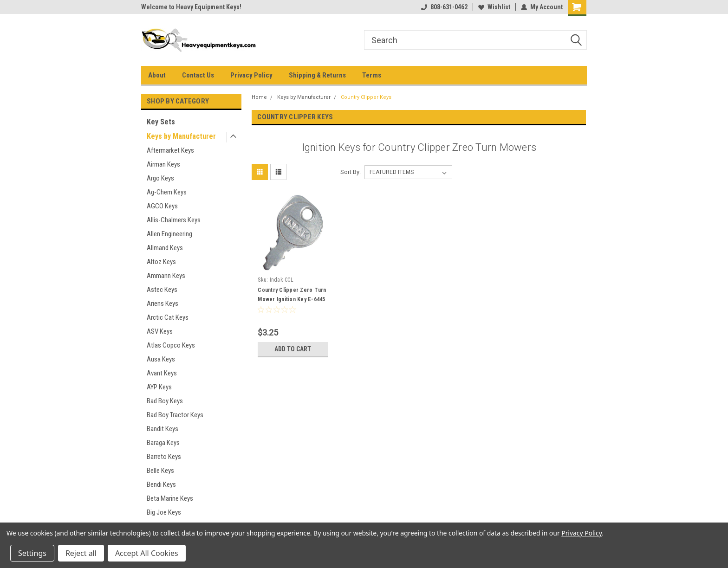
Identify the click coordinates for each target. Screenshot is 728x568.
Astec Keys (162, 290)
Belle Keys (160, 471)
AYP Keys (159, 387)
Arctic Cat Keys (168, 317)
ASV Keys (160, 331)
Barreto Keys (164, 457)
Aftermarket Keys (170, 150)
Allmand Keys (165, 248)
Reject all (81, 553)
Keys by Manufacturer (181, 136)
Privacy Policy (251, 75)
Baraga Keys (163, 443)
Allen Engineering (169, 234)
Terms (372, 75)
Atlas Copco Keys (171, 345)
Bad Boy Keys (165, 401)
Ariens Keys (162, 303)
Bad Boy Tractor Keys (175, 415)
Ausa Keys (161, 359)
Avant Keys (162, 373)
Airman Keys (163, 164)
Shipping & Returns (317, 75)
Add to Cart (293, 349)
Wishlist (494, 7)
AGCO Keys (162, 206)
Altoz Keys (161, 262)
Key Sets (161, 122)
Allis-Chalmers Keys (174, 220)
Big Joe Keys (164, 512)
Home (259, 97)
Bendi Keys (161, 484)
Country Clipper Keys (366, 97)
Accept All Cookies (147, 553)
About (157, 75)
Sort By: (351, 172)
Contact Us (198, 75)
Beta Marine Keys (170, 498)
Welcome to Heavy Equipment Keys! (191, 7)
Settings (32, 553)
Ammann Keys (166, 276)
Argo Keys (160, 178)
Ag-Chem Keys (167, 192)
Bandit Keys (162, 429)
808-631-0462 (444, 7)
